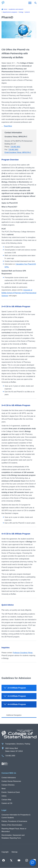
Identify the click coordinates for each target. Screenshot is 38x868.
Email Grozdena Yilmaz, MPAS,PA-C (18, 152)
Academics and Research (16, 9)
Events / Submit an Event (11, 792)
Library (4, 796)
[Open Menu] (30, 3)
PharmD (27, 12)
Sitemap (14, 852)
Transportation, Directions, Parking (18, 744)
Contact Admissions (9, 778)
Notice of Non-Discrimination (12, 825)
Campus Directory (8, 785)
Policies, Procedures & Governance (14, 821)
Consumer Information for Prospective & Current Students (16, 816)
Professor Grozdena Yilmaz (23, 653)
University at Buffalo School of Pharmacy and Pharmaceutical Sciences (19, 293)
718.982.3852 (13, 150)
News (4, 789)
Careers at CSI (7, 803)
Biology (21, 12)
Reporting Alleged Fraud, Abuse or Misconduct (14, 830)
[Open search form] (35, 3)
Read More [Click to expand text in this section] (8, 126)
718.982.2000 (10, 756)
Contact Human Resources (11, 781)
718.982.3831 (15, 147)
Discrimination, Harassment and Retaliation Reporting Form (13, 837)
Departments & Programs (10, 12)
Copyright (5, 852)
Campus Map (6, 800)
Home (5, 9)
